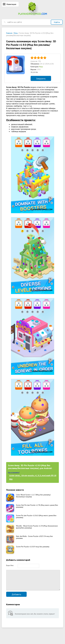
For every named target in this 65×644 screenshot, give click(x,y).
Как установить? (14, 473)
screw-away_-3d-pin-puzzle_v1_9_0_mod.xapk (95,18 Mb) (33, 477)
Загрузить (41, 79)
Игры (41, 67)
